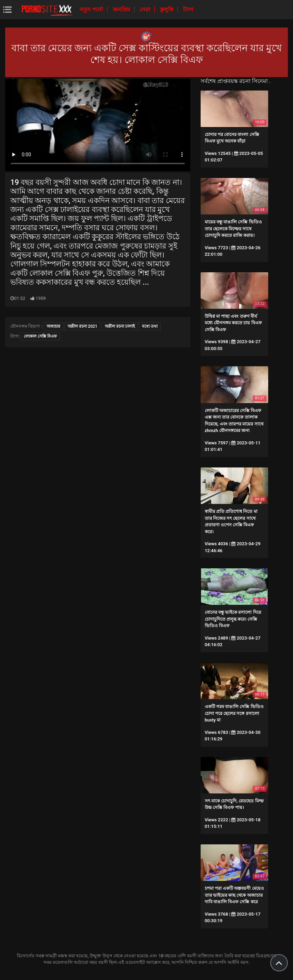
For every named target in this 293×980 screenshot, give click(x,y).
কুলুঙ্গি (167, 9)
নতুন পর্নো (92, 9)
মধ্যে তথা (150, 326)
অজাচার (53, 326)
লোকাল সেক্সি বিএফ (40, 336)
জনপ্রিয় (122, 9)
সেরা (146, 9)
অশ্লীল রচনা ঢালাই (120, 326)
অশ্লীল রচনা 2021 (82, 326)
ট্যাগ (188, 9)
